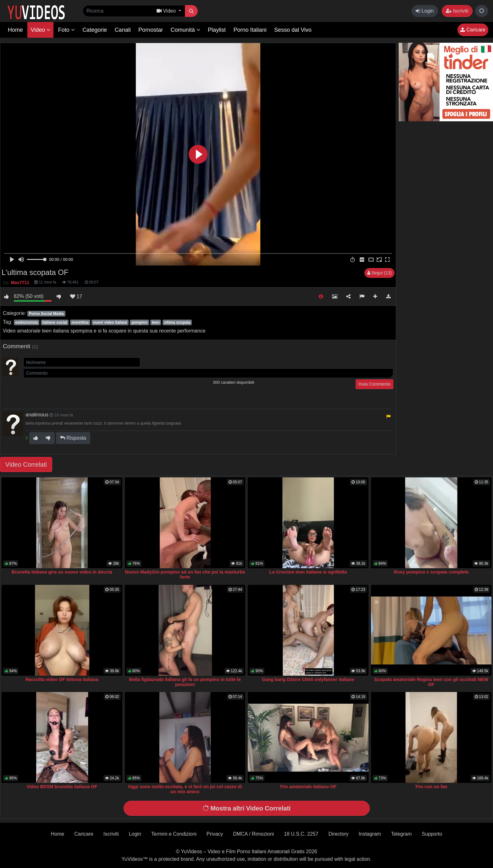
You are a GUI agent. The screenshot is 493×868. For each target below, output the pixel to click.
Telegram (402, 834)
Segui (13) (379, 273)
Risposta (73, 438)
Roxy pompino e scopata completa (431, 572)
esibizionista (26, 322)
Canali (123, 30)
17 (76, 297)
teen (156, 322)
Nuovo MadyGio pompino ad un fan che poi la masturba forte (185, 574)
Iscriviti (457, 11)
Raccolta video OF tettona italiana (62, 679)
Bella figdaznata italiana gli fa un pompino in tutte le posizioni (185, 682)
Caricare (473, 30)
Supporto (432, 834)
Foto (66, 30)
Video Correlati (26, 464)
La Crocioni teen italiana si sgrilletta (308, 572)
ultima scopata (177, 322)
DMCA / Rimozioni (253, 834)
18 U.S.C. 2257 (301, 834)
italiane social (55, 322)
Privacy (215, 834)
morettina (80, 322)
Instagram (370, 834)
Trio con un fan (431, 787)
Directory (339, 834)
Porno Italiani (250, 30)
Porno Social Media (46, 314)
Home (15, 30)
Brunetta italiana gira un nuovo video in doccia (62, 572)
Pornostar (151, 30)
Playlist (217, 30)
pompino (139, 322)
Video (40, 30)
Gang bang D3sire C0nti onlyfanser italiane (308, 679)
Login (425, 11)
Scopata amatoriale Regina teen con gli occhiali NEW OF (431, 682)
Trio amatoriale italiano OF (308, 787)
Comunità (186, 30)
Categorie (95, 30)
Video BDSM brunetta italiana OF (62, 787)
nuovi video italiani (110, 322)
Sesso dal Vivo (293, 30)
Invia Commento (374, 384)
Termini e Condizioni (174, 834)
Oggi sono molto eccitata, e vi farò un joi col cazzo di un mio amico (185, 789)
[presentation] (71, 392)
